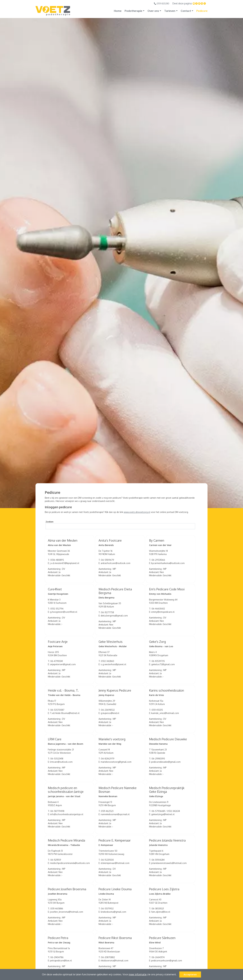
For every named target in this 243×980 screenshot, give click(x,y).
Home (118, 11)
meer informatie (138, 974)
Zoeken (50, 522)
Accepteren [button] (190, 974)
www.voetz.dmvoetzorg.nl (137, 512)
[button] (178, 975)
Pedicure (202, 11)
